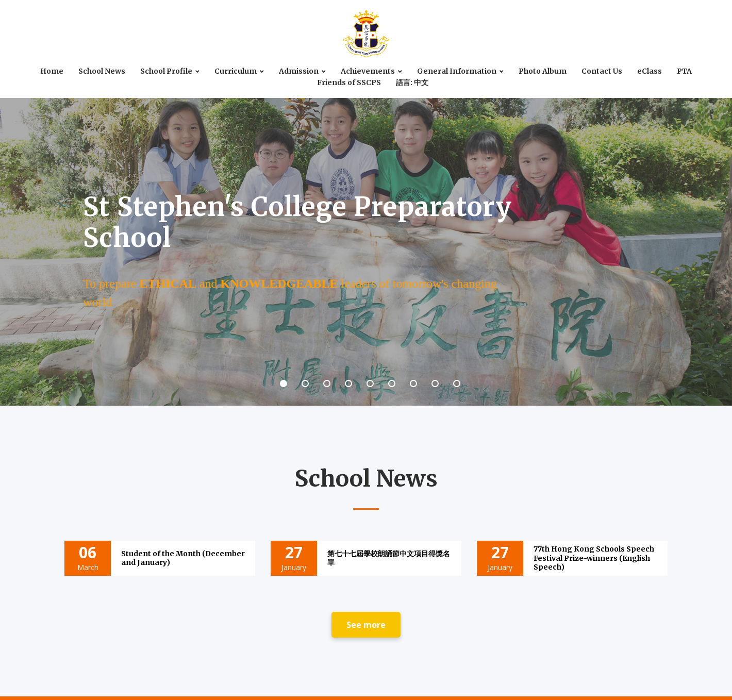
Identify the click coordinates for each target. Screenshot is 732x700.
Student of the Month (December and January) (183, 558)
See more (366, 625)
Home (52, 71)
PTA (684, 71)
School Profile (166, 71)
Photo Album (543, 71)
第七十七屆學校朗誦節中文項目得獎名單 (389, 558)
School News (102, 71)
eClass (650, 71)
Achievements (368, 71)
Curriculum (236, 71)
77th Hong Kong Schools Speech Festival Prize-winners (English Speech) (594, 558)
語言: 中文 (412, 83)
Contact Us (602, 71)
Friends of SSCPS (349, 83)
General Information (457, 71)
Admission (299, 71)
